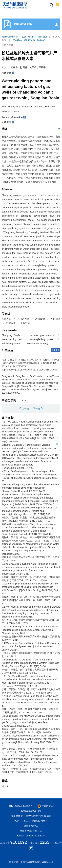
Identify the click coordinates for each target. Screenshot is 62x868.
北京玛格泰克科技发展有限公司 (37, 862)
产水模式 (55, 319)
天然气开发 (7, 45)
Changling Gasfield (12, 335)
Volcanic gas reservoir (42, 335)
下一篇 (38, 408)
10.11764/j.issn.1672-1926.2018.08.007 (26, 40)
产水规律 (40, 319)
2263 (45, 842)
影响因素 (11, 323)
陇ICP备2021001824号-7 (22, 806)
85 (31, 848)
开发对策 (25, 323)
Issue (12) (42, 37)
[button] (51, 5)
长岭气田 (7, 319)
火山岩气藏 (23, 319)
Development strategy (37, 344)
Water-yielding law (12, 339)
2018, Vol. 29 (28, 37)
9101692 (19, 842)
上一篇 (24, 408)
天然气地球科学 (10, 37)
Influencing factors (11, 344)
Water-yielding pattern (42, 339)
